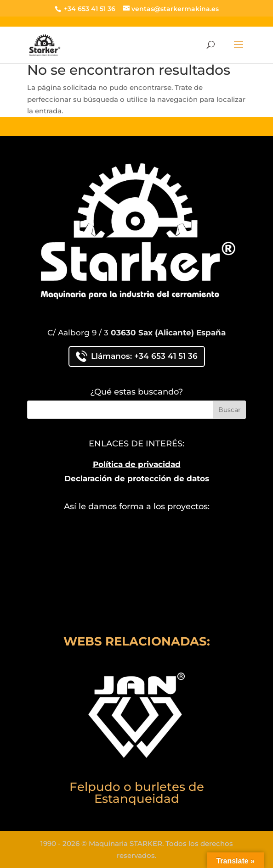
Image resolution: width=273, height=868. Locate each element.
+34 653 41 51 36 (89, 9)
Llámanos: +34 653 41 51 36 (137, 356)
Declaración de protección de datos (137, 479)
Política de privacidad (137, 464)
